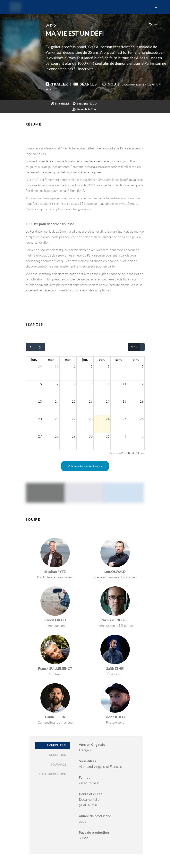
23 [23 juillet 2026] (91, 419)
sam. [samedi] (119, 360)
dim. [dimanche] (136, 360)
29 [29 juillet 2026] (74, 436)
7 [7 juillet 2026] (58, 384)
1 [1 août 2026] (125, 436)
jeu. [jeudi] (85, 360)
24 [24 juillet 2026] (108, 419)
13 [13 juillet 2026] (40, 401)
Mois (134, 347)
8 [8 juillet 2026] (75, 384)
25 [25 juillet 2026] (124, 419)
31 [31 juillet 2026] (108, 436)
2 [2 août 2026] (143, 436)
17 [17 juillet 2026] (108, 401)
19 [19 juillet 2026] (142, 401)
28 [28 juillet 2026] (57, 436)
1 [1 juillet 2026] (75, 366)
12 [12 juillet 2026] (142, 384)
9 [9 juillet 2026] (92, 384)
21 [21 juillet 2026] (57, 419)
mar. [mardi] (51, 360)
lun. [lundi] (34, 360)
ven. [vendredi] (102, 360)
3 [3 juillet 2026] (109, 366)
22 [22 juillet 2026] (74, 419)
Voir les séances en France (85, 466)
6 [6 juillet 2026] (41, 384)
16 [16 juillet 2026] (91, 401)
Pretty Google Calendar (133, 453)
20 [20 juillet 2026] (40, 419)
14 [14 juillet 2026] (57, 401)
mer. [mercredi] (68, 360)
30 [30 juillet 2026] (91, 436)
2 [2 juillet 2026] (92, 366)
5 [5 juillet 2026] (143, 366)
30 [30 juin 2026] (57, 366)
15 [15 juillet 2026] (74, 401)
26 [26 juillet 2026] (142, 419)
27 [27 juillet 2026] (40, 436)
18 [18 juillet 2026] (124, 401)
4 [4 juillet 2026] (125, 366)
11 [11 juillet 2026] (124, 384)
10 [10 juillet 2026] (108, 384)
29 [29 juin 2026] (40, 366)
